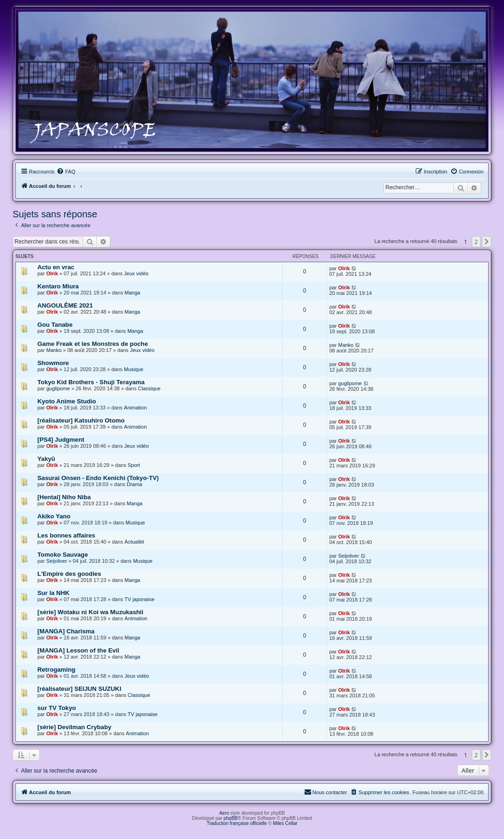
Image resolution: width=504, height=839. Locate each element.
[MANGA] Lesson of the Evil (78, 650)
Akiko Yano (54, 516)
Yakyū (46, 459)
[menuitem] (66, 172)
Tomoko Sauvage (63, 555)
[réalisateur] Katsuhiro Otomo (81, 420)
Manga (133, 293)
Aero (224, 813)
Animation (135, 408)
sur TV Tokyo (57, 708)
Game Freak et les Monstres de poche (93, 344)
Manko (54, 350)
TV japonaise (140, 599)
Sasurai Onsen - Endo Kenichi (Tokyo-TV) (98, 478)
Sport (134, 465)
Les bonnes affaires (66, 535)
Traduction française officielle (237, 823)
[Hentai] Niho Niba (64, 497)
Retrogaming (56, 670)
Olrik (52, 273)
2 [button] (476, 242)
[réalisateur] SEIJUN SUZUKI (79, 689)
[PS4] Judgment (61, 440)
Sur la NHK (53, 593)
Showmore (53, 363)
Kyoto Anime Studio (67, 401)
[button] (487, 242)
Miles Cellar (285, 823)
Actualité (135, 542)
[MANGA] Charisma (66, 631)
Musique (134, 369)
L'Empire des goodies (69, 574)
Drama (134, 484)
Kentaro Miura (58, 286)
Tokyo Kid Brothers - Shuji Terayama (91, 382)
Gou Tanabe (55, 325)
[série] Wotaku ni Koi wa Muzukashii (90, 612)
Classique (149, 388)
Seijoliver (57, 561)
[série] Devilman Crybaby (74, 727)
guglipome (58, 388)
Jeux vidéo (136, 273)
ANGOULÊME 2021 (65, 305)
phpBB (231, 818)
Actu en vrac (56, 267)
